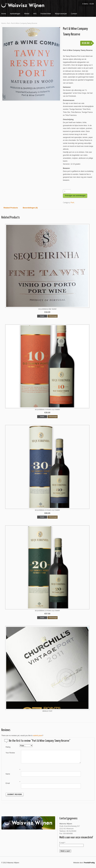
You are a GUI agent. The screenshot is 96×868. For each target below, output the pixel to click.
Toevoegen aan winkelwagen (75, 196)
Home (4, 14)
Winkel (27, 14)
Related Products (11, 208)
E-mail (62, 843)
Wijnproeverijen (61, 14)
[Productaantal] (67, 191)
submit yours (38, 736)
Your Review (10, 753)
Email (8, 783)
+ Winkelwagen (53, 316)
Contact (74, 14)
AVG (35, 14)
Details (42, 316)
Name (8, 774)
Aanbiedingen (15, 14)
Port (8, 23)
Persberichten (46, 14)
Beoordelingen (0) (30, 208)
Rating (8, 747)
